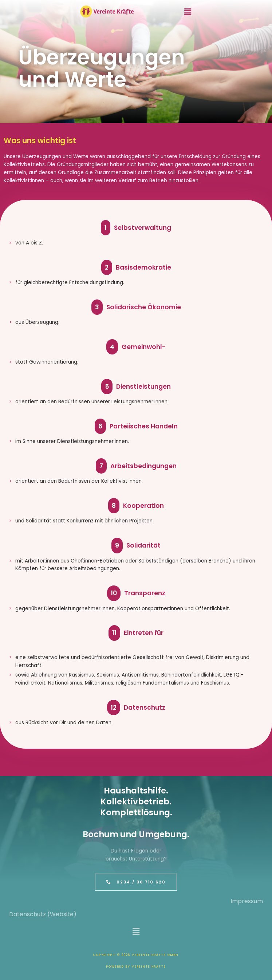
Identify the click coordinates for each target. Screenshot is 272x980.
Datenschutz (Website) (43, 914)
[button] (188, 12)
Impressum (247, 901)
